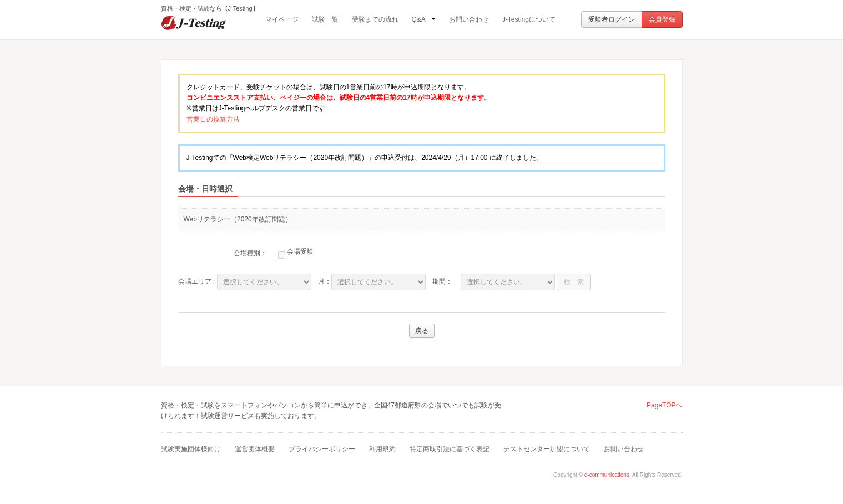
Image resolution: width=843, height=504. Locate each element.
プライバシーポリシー (322, 449)
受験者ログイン (612, 19)
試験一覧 (325, 19)
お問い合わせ (469, 19)
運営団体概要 (255, 449)
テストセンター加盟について (547, 449)
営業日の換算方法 (213, 119)
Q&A (424, 19)
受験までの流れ (375, 19)
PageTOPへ (664, 405)
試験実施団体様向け (191, 449)
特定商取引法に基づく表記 (450, 449)
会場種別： (250, 253)
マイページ (282, 19)
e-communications (607, 475)
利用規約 (382, 449)
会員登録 (662, 19)
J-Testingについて (529, 19)
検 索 (574, 282)
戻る (422, 331)
